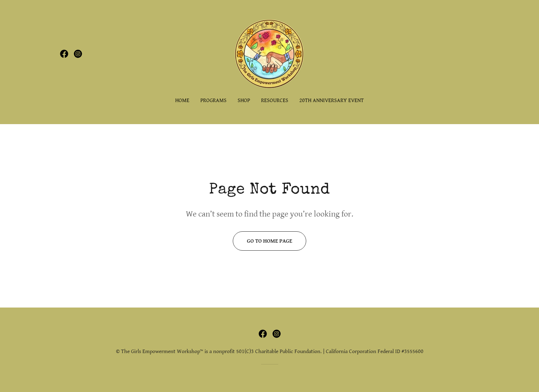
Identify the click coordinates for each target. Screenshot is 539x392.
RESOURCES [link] (275, 100)
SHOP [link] (244, 100)
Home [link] (182, 100)
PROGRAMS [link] (213, 100)
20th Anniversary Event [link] (332, 100)
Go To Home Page (269, 241)
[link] (64, 54)
